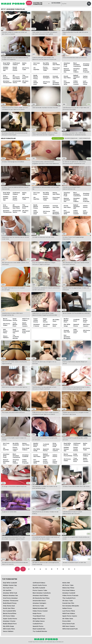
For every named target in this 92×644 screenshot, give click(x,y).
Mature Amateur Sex (10, 595)
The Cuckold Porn (69, 598)
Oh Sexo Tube (68, 601)
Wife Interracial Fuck (70, 629)
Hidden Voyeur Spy (10, 585)
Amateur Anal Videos (40, 595)
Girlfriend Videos (39, 583)
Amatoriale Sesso (39, 601)
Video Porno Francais (70, 595)
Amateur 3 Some (9, 621)
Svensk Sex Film (68, 603)
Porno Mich (67, 621)
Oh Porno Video (9, 616)
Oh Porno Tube (38, 606)
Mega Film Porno (39, 619)
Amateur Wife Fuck (10, 593)
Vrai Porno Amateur (10, 598)
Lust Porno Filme (69, 611)
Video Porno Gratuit (40, 611)
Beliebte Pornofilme (71, 138)
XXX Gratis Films (9, 629)
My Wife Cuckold (39, 588)
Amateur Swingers (39, 603)
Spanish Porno (38, 626)
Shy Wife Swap (8, 626)
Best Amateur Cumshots (42, 593)
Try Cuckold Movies (40, 631)
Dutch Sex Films (9, 608)
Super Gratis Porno (10, 619)
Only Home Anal (9, 606)
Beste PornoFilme (10, 613)
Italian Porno (67, 608)
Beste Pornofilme (85, 138)
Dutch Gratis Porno (40, 585)
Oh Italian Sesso (39, 621)
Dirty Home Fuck (68, 624)
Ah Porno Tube (68, 585)
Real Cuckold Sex (39, 629)
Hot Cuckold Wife (9, 611)
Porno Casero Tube (40, 590)
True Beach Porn (39, 616)
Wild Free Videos (69, 613)
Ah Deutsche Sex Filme (41, 598)
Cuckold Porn (38, 624)
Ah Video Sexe (68, 619)
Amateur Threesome (11, 601)
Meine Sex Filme (68, 588)
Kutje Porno (37, 613)
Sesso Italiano (8, 631)
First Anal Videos (69, 590)
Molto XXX (66, 583)
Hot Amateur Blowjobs (71, 606)
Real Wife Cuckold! (10, 583)
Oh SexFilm (7, 590)
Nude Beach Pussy (10, 603)
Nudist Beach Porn (10, 624)
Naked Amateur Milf (40, 608)
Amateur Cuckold (69, 593)
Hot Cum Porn (8, 588)
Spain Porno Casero (70, 616)
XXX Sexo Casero (69, 626)
